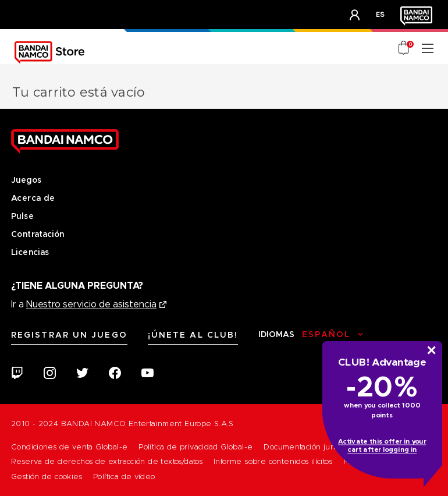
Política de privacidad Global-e (195, 447)
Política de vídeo (124, 476)
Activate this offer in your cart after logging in (382, 446)
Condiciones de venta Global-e (69, 447)
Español (326, 334)
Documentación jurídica (307, 447)
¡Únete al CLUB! (193, 335)
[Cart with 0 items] (404, 49)
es (380, 14)
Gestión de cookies (47, 476)
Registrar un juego (69, 335)
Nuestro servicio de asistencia (91, 304)
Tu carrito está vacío (79, 92)
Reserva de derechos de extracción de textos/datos (107, 461)
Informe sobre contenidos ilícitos (273, 461)
